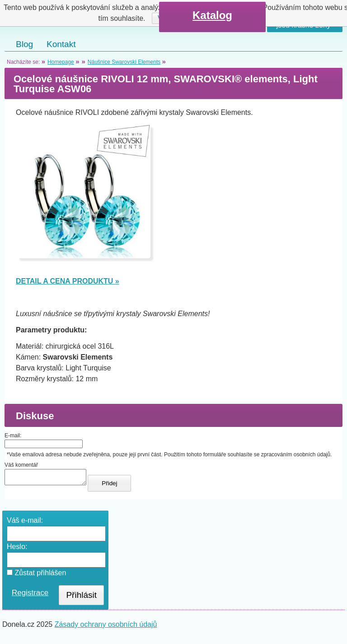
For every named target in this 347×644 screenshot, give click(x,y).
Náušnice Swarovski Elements (124, 62)
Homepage (61, 62)
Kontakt (61, 44)
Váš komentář (21, 465)
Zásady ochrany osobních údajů (106, 627)
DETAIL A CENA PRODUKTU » (68, 281)
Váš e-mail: (25, 523)
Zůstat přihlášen (36, 575)
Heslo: (17, 549)
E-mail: (13, 436)
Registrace (30, 595)
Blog (24, 44)
